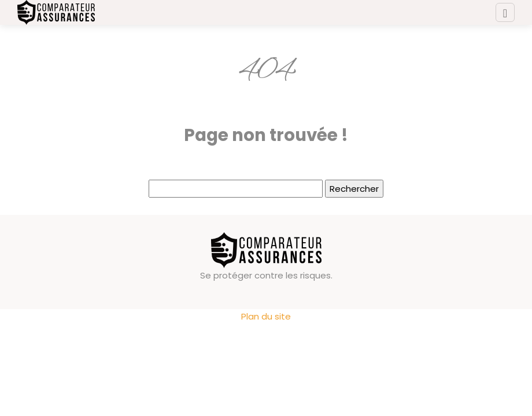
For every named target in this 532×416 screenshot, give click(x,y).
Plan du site (266, 316)
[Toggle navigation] (505, 12)
